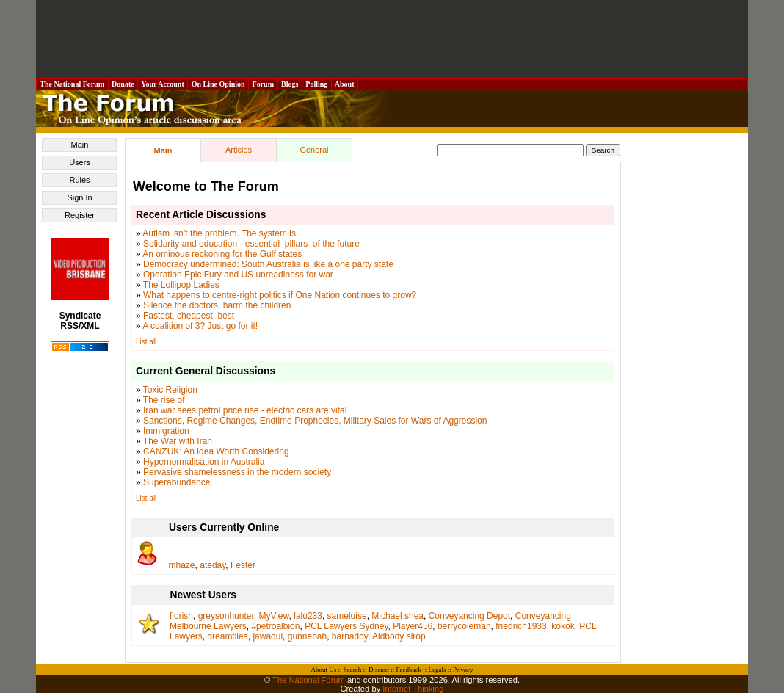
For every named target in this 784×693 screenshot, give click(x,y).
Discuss (379, 670)
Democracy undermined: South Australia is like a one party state (268, 264)
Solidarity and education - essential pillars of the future (251, 244)
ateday (213, 565)
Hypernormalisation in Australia (204, 462)
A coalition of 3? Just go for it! (200, 326)
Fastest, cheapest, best (189, 316)
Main (80, 145)
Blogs (290, 84)
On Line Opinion (218, 84)
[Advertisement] (392, 39)
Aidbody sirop (399, 636)
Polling (317, 84)
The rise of (164, 400)
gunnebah (307, 636)
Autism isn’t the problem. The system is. (220, 233)
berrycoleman (464, 626)
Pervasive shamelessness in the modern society (237, 472)
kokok (563, 626)
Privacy (463, 670)
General (314, 150)
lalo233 (308, 616)
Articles (239, 150)
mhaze (182, 565)
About (345, 84)
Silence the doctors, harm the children (217, 305)
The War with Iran (178, 441)
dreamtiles (227, 636)
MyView (273, 616)
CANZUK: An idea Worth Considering (216, 451)
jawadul (268, 636)
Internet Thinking (413, 689)
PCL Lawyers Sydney (346, 626)
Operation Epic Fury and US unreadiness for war (238, 275)
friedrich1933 (521, 626)
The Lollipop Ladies (181, 285)
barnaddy (350, 636)
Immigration (166, 431)
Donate (123, 84)
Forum (263, 84)
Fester (243, 565)
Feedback (408, 670)
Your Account (163, 84)
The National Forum (72, 84)
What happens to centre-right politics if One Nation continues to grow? (280, 295)
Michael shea (398, 616)
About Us (324, 670)
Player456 (413, 626)
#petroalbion (275, 626)
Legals (437, 670)
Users (80, 162)
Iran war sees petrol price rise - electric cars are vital (245, 410)
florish (181, 616)
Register (80, 215)
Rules (79, 180)
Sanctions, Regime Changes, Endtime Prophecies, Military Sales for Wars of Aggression (315, 421)
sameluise (347, 616)
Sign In (79, 197)
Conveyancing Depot (469, 616)
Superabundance (177, 482)
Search (353, 670)
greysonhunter (226, 616)
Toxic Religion (170, 390)
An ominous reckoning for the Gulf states (222, 254)
